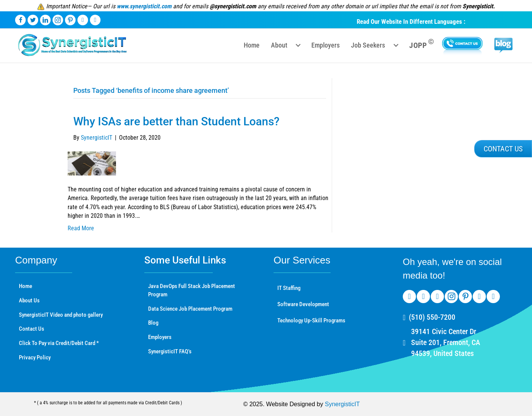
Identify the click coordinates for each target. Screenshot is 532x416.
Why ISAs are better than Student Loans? (176, 121)
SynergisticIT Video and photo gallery (61, 315)
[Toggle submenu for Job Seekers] (396, 45)
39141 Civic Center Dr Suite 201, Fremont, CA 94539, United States (446, 342)
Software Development (303, 304)
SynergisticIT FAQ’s (170, 351)
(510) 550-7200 (432, 317)
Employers (160, 337)
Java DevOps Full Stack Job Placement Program (192, 290)
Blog (153, 323)
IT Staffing (289, 288)
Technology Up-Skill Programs (311, 320)
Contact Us (32, 329)
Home (26, 286)
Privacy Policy (35, 357)
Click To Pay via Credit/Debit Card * (59, 343)
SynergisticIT (342, 404)
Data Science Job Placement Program (190, 309)
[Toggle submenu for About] (298, 45)
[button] (503, 149)
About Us (29, 300)
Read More (81, 228)
